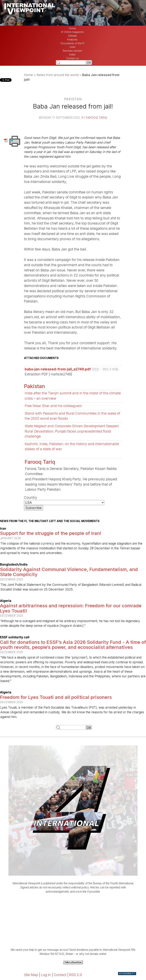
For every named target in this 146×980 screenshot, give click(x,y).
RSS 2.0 (76, 975)
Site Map (31, 975)
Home (72, 28)
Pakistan (34, 386)
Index (72, 55)
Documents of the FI (72, 43)
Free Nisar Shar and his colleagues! (53, 406)
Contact (60, 975)
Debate (72, 36)
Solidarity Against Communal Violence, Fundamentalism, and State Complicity (69, 572)
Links (72, 47)
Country (31, 497)
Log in (46, 975)
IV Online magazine (72, 32)
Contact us (72, 58)
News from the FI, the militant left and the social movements (50, 521)
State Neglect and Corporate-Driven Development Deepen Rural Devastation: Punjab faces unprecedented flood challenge (72, 431)
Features (72, 40)
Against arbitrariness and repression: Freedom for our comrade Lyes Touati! (71, 608)
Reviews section (72, 51)
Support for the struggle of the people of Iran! (51, 533)
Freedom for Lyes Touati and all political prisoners (56, 697)
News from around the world (57, 75)
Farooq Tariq (96, 118)
